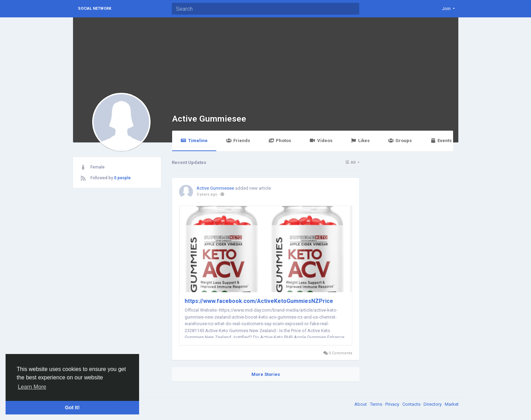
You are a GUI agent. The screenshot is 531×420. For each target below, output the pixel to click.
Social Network (95, 9)
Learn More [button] (32, 387)
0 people (122, 178)
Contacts (412, 404)
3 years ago (207, 194)
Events (441, 141)
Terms (377, 404)
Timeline (194, 141)
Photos (280, 141)
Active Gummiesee (209, 119)
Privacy (393, 404)
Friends (238, 141)
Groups (400, 141)
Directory (433, 404)
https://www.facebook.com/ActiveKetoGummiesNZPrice (259, 301)
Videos (321, 141)
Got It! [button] (72, 407)
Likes (360, 141)
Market (452, 404)
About (361, 404)
